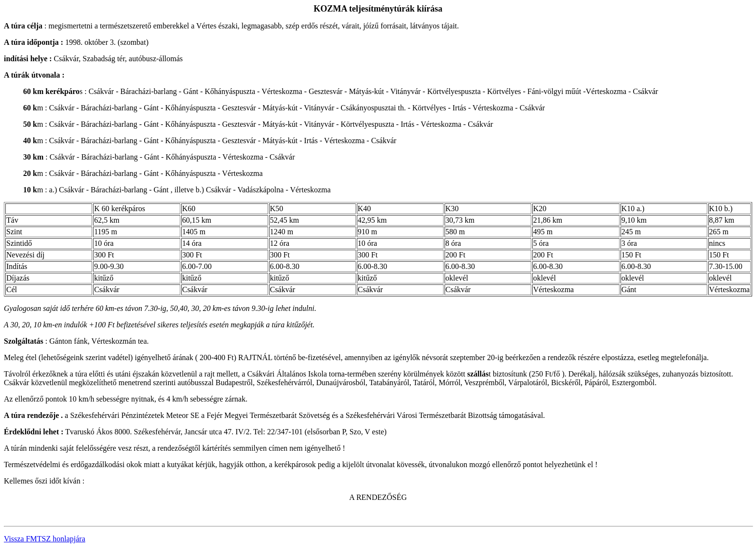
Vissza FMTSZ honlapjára (45, 539)
